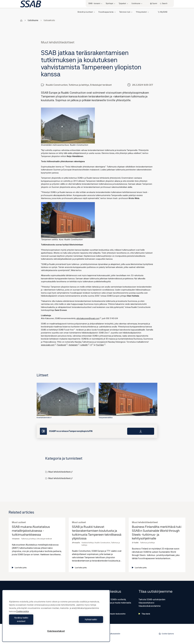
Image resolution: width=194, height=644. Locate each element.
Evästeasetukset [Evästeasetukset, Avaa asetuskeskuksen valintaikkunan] (56, 631)
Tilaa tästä (144, 614)
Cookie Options (166, 634)
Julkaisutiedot (115, 634)
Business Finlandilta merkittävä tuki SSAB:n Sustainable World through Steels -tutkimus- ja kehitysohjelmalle (157, 533)
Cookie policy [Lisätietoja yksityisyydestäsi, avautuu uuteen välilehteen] (23, 615)
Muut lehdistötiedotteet (60, 472)
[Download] (141, 431)
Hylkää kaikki (80, 621)
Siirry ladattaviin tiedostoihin (112, 614)
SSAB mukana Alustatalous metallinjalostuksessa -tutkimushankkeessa (31, 531)
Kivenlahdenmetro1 (44, 418)
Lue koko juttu (19, 568)
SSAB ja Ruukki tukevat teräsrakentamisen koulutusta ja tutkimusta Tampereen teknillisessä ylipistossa (97, 533)
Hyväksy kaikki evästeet (32, 621)
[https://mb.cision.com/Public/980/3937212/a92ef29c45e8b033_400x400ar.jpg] (153, 411)
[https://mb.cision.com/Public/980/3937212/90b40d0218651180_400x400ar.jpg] (91, 411)
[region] (56, 618)
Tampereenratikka (106, 418)
